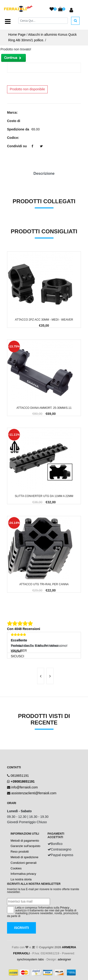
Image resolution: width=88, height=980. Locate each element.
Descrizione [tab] (44, 173)
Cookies (16, 868)
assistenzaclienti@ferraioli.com (34, 793)
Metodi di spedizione (25, 857)
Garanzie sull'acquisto (25, 846)
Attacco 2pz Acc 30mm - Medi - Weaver (44, 320)
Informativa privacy (23, 874)
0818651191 (20, 776)
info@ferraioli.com (25, 787)
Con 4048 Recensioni (24, 629)
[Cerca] (43, 21)
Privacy (65, 908)
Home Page (17, 35)
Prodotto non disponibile (27, 89)
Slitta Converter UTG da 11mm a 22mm (44, 496)
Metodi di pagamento (25, 841)
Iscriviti (21, 928)
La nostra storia (21, 879)
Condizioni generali (24, 863)
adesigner (64, 959)
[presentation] (41, 676)
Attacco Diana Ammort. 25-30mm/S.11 (44, 408)
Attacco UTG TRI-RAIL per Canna (44, 584)
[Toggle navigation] (8, 21)
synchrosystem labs (30, 959)
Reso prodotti (20, 852)
